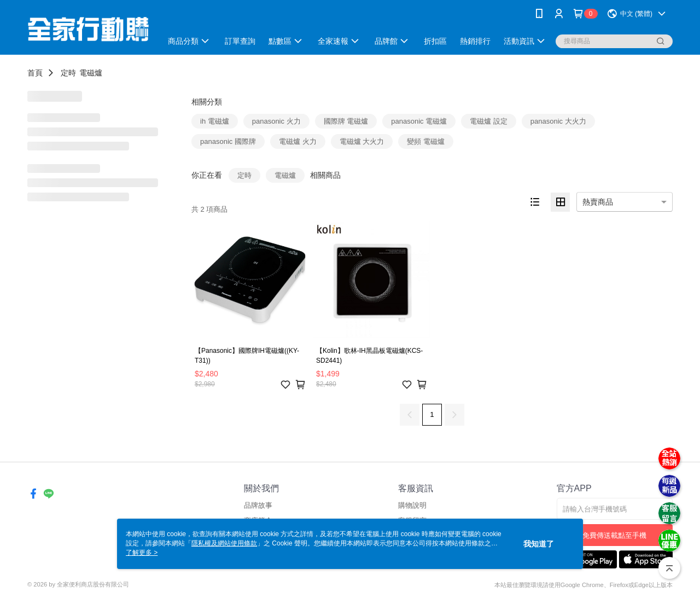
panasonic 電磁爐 (419, 121)
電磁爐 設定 (489, 121)
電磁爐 (91, 73)
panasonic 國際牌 (228, 141)
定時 (68, 73)
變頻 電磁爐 (426, 141)
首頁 (35, 73)
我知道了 (539, 544)
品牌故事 (258, 505)
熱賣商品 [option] (598, 202)
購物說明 (412, 505)
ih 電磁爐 (215, 121)
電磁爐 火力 (298, 141)
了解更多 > (142, 553)
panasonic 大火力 (558, 121)
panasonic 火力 (276, 121)
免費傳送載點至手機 (614, 535)
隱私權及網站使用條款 (224, 543)
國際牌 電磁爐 (346, 121)
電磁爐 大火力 (362, 141)
